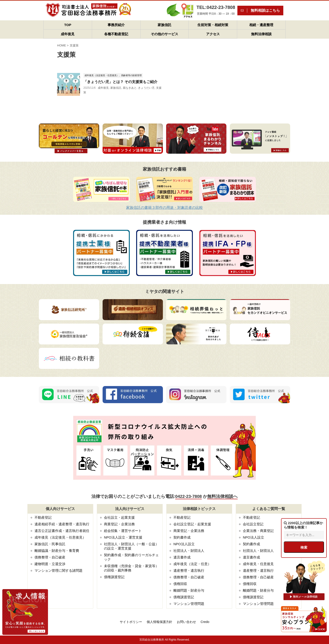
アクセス (213, 34)
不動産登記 (43, 517)
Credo (205, 622)
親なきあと (130, 88)
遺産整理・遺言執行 (189, 570)
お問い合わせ (186, 622)
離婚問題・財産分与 (189, 590)
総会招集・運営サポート (123, 531)
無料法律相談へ (222, 496)
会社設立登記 (253, 524)
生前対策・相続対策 (213, 25)
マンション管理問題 (189, 604)
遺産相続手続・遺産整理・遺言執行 (62, 524)
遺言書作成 (182, 557)
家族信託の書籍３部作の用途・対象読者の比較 (164, 208)
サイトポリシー (131, 622)
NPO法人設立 (184, 544)
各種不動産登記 (116, 34)
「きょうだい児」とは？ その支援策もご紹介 (120, 82)
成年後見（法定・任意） (192, 564)
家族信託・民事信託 (50, 544)
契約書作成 (182, 537)
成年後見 (68, 34)
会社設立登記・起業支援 (192, 524)
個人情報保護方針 (159, 622)
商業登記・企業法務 (119, 524)
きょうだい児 (146, 88)
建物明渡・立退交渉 (50, 564)
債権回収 (180, 584)
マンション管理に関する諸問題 (58, 570)
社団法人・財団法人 (189, 551)
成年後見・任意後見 (258, 564)
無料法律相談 (261, 34)
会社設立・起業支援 (119, 517)
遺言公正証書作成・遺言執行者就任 (62, 531)
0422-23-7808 (188, 496)
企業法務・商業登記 (258, 531)
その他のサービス (164, 34)
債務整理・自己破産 (50, 557)
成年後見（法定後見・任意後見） (60, 537)
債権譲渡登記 (114, 577)
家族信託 (164, 25)
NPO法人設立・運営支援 (123, 537)
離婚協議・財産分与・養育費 (57, 551)
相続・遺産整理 (261, 25)
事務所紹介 (116, 25)
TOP (68, 25)
